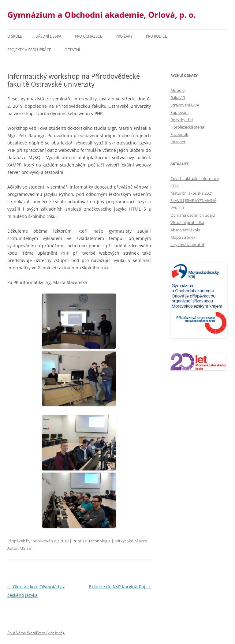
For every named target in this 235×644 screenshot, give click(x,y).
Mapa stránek (183, 237)
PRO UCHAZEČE (89, 36)
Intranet (178, 142)
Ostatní (72, 50)
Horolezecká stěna (187, 127)
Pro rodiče (157, 36)
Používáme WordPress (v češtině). (36, 633)
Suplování (179, 112)
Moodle (177, 90)
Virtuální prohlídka (187, 223)
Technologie (99, 541)
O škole (15, 36)
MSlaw (26, 548)
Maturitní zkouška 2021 (192, 193)
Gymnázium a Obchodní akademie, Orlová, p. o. (101, 15)
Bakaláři (178, 98)
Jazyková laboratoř (187, 245)
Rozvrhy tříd (182, 120)
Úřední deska (48, 36)
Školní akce (137, 541)
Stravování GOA (185, 105)
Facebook (179, 134)
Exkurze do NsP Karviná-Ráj (120, 587)
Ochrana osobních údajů (193, 215)
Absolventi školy (185, 230)
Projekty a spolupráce (29, 50)
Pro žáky (124, 36)
